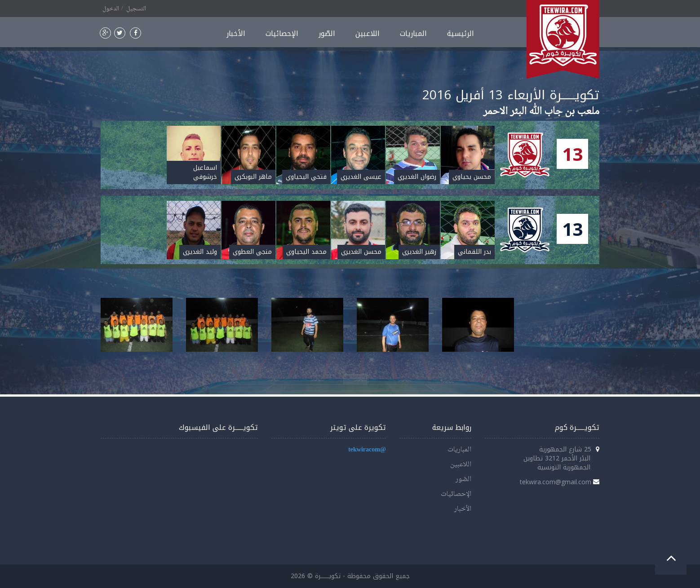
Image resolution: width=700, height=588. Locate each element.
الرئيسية (461, 33)
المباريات (413, 33)
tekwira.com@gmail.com (556, 482)
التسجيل (136, 9)
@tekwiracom (367, 450)
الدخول (111, 9)
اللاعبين (368, 33)
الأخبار (236, 33)
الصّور (327, 33)
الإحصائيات (282, 33)
